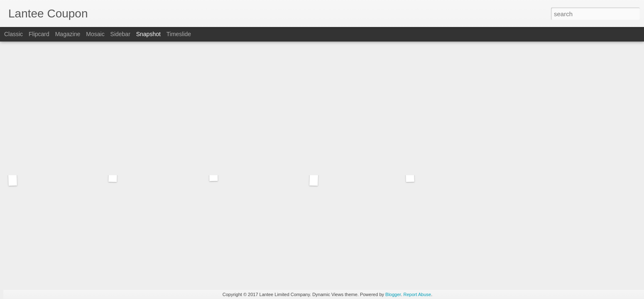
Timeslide (179, 34)
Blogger (393, 294)
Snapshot (148, 34)
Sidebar (120, 34)
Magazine (68, 34)
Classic (13, 34)
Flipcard (39, 34)
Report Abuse (417, 294)
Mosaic (95, 34)
